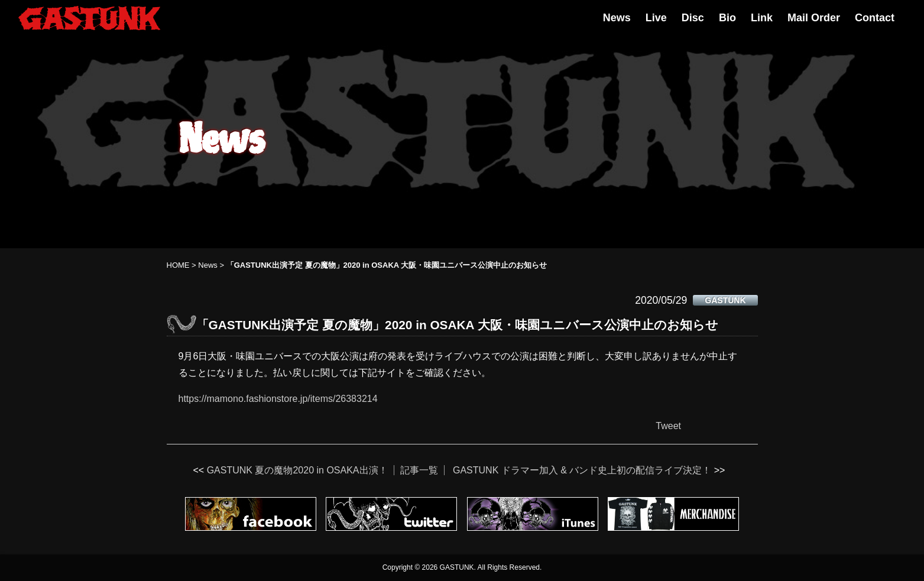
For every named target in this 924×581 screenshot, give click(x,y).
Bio (727, 18)
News (617, 18)
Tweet (668, 426)
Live (656, 18)
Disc (693, 18)
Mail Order (814, 18)
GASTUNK (725, 300)
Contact (875, 18)
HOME (178, 265)
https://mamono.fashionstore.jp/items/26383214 (278, 399)
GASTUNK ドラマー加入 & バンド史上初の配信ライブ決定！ (582, 470)
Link (762, 18)
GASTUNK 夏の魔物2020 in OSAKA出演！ (297, 470)
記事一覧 (419, 470)
